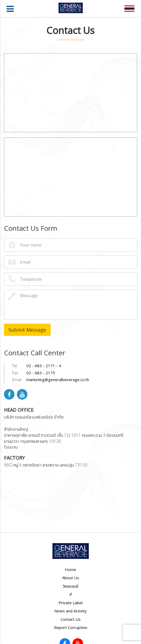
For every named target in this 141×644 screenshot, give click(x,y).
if (71, 594)
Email (17, 380)
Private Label (70, 603)
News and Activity (70, 611)
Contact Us (71, 619)
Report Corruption (71, 627)
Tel (15, 366)
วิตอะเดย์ (70, 586)
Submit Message (27, 330)
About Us (71, 578)
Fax (15, 373)
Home (70, 569)
